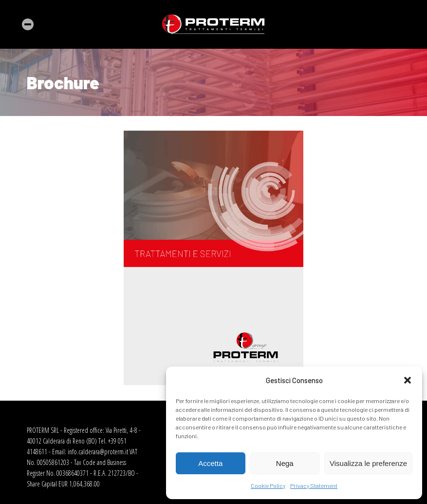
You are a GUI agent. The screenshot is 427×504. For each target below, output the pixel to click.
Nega (285, 463)
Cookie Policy (268, 485)
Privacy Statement (314, 485)
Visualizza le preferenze (368, 463)
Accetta (210, 463)
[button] (408, 380)
